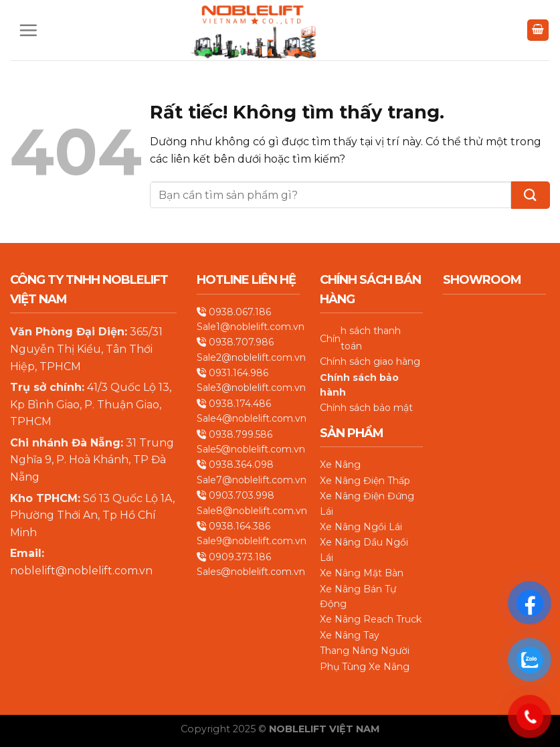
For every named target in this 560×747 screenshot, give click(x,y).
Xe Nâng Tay (350, 635)
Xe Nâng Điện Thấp (365, 481)
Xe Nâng (340, 465)
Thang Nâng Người (365, 651)
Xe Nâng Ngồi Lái (361, 527)
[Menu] (28, 30)
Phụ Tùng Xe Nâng (365, 667)
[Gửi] (531, 195)
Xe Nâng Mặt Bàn (362, 573)
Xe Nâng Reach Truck (371, 619)
